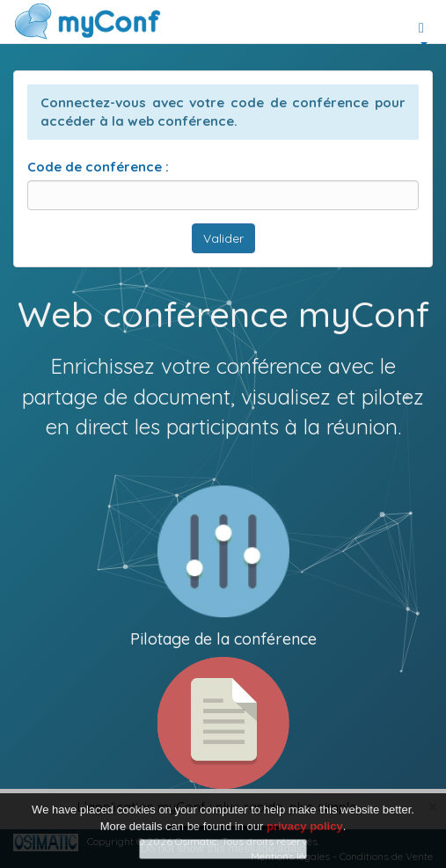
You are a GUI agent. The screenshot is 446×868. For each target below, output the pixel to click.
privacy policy (305, 826)
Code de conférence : (98, 167)
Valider (223, 238)
